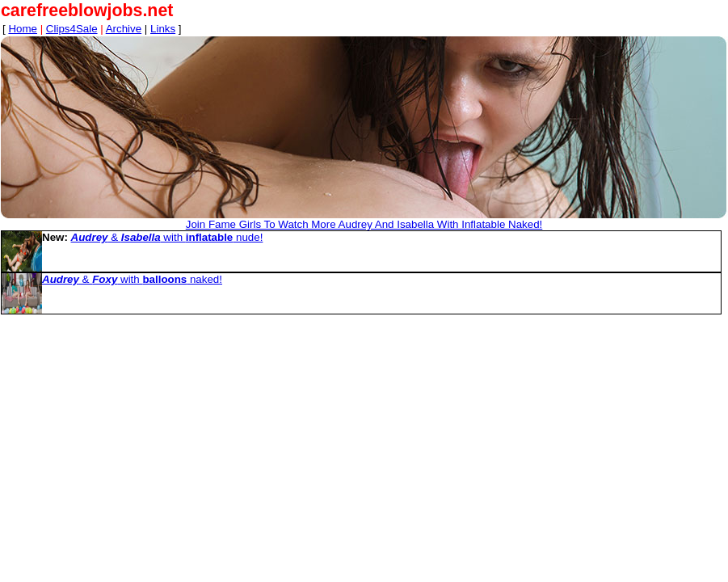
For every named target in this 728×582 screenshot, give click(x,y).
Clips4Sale (72, 29)
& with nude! (167, 237)
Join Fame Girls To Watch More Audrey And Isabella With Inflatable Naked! (364, 224)
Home (23, 29)
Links (163, 29)
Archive (124, 29)
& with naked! (132, 279)
